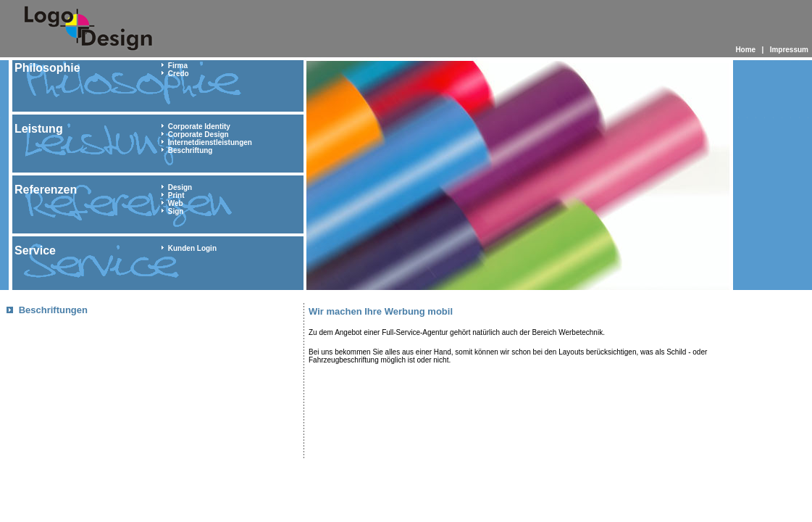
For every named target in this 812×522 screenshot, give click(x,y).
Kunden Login (192, 248)
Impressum (789, 50)
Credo (179, 74)
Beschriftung (191, 150)
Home (745, 50)
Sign (176, 211)
